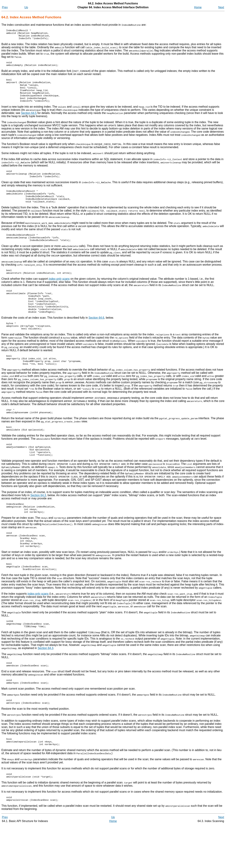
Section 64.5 (29, 121)
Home (198, 7)
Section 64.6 (96, 337)
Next (221, 7)
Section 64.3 (38, 523)
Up (26, 7)
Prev (5, 7)
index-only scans (38, 629)
